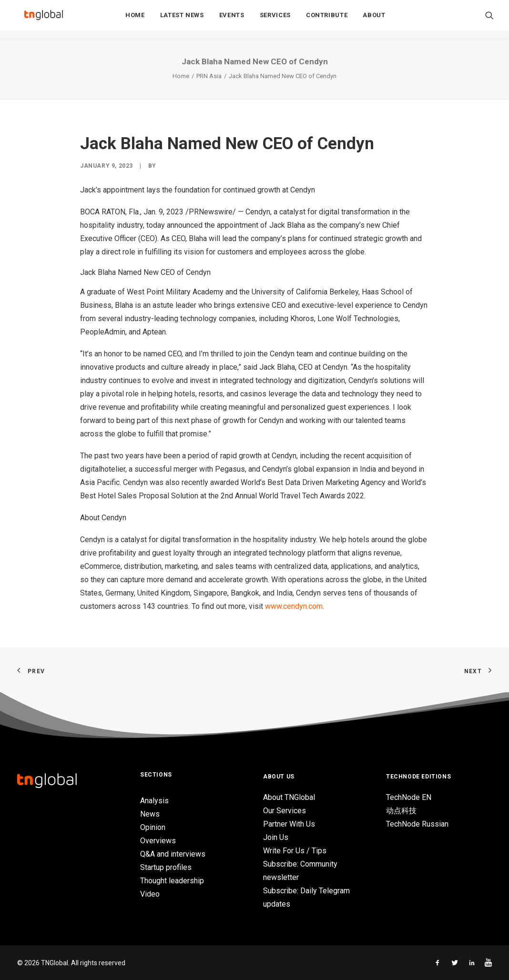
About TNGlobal (289, 797)
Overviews (158, 841)
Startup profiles (166, 867)
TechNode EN (409, 797)
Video (150, 894)
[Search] (489, 20)
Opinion (153, 827)
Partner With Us (289, 824)
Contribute (327, 20)
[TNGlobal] (43, 20)
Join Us (276, 837)
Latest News (182, 20)
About (374, 20)
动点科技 (401, 811)
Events (232, 20)
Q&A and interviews (173, 854)
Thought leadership (172, 881)
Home (135, 20)
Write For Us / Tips (295, 851)
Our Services (285, 811)
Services (275, 20)
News (150, 814)
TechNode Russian (417, 824)
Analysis (154, 801)
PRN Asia (209, 76)
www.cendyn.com (294, 606)
